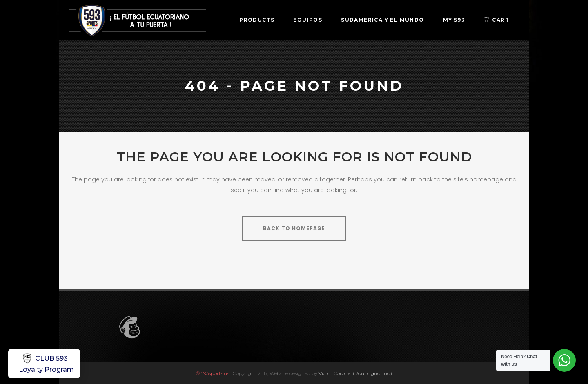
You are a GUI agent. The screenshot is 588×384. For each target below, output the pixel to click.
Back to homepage (294, 228)
